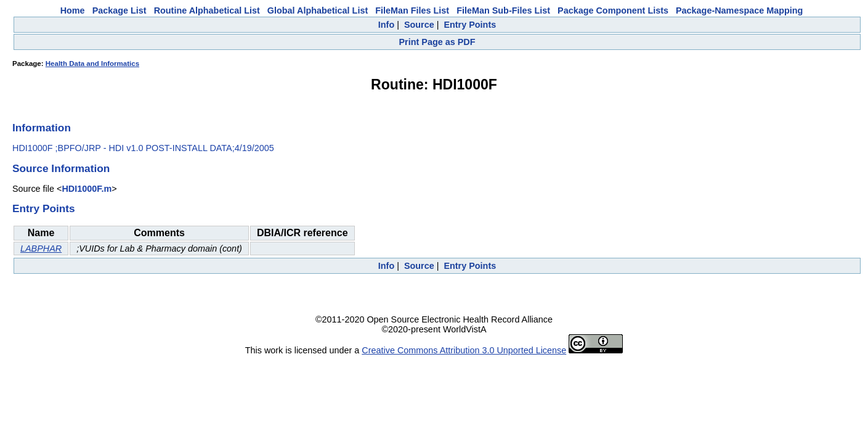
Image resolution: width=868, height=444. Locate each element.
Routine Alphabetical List (207, 10)
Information (42, 128)
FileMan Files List (412, 10)
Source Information (61, 168)
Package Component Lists (613, 10)
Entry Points (470, 25)
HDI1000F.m (87, 189)
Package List (120, 10)
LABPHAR (41, 249)
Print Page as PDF (437, 42)
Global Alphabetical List (318, 10)
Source (419, 25)
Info (386, 25)
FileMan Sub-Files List (503, 10)
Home (73, 10)
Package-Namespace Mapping (739, 10)
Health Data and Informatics (92, 64)
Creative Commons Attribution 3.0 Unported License (464, 350)
